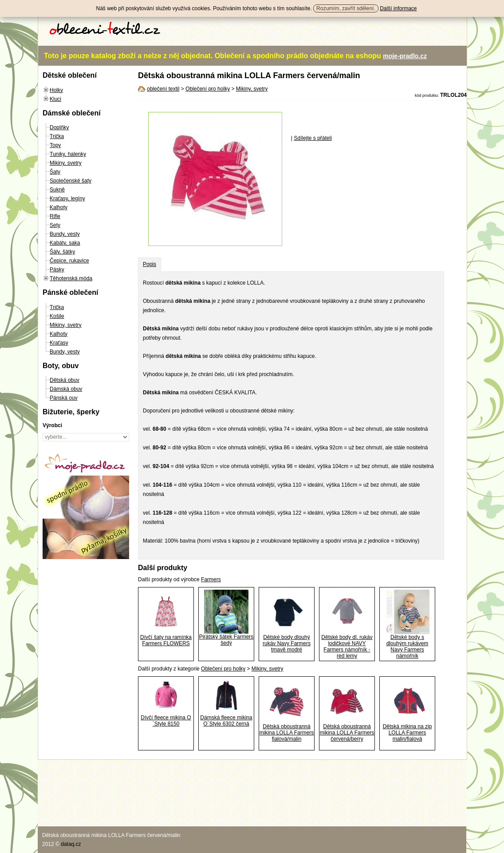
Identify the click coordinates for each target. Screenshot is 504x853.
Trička (57, 136)
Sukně (57, 190)
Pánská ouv (64, 398)
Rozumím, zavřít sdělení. (346, 8)
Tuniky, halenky (68, 154)
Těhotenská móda (71, 278)
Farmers (211, 579)
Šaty (55, 172)
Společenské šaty (71, 181)
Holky (56, 90)
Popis (150, 264)
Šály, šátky (62, 252)
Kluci (55, 99)
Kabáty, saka (65, 243)
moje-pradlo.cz (405, 56)
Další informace (398, 8)
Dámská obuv (66, 389)
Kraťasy (59, 343)
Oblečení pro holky (208, 89)
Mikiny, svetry (66, 163)
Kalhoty (59, 207)
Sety (55, 225)
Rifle (55, 216)
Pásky (57, 270)
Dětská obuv (65, 380)
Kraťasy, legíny (67, 198)
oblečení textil (163, 89)
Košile (57, 316)
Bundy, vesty (65, 234)
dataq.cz (71, 844)
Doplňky (59, 127)
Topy (55, 145)
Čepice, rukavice (69, 261)
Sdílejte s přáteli (313, 138)
